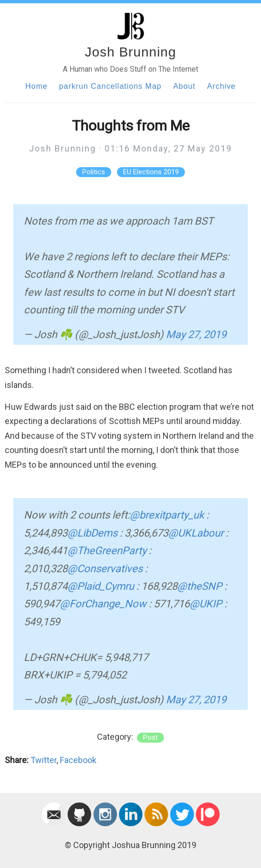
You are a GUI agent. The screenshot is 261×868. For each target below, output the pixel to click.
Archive (221, 86)
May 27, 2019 (196, 335)
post (150, 738)
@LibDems (92, 533)
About (184, 86)
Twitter (43, 760)
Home (36, 86)
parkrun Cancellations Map (110, 86)
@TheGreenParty (107, 551)
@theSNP (200, 586)
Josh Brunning (130, 52)
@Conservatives (105, 569)
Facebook (78, 760)
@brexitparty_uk (167, 515)
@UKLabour (196, 533)
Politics (94, 172)
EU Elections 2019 (151, 172)
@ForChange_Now (103, 604)
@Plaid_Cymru (101, 586)
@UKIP (206, 604)
